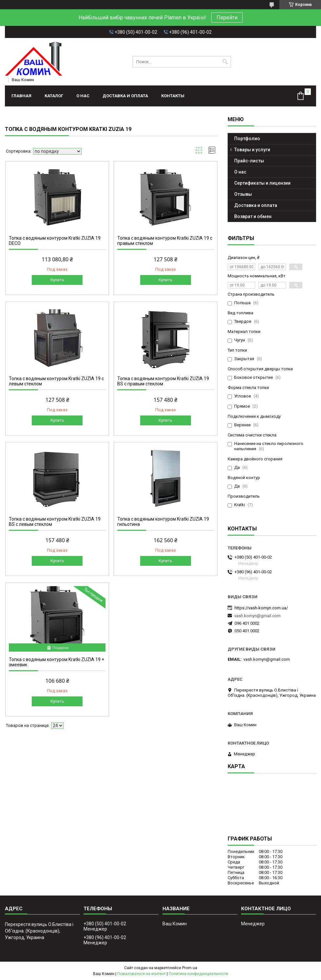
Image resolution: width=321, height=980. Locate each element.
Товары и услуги (252, 150)
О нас (83, 96)
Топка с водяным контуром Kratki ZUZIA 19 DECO (55, 241)
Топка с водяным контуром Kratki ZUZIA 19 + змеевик (57, 662)
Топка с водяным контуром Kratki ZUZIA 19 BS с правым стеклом (163, 381)
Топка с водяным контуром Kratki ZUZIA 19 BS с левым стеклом (55, 522)
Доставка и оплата (125, 96)
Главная (21, 96)
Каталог (54, 96)
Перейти (227, 18)
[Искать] (225, 62)
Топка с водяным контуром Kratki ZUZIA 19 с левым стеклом (56, 381)
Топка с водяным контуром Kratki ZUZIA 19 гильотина (163, 522)
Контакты (173, 96)
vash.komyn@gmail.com (257, 616)
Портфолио (247, 139)
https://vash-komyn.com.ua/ (261, 608)
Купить (57, 280)
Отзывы (243, 194)
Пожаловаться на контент (142, 974)
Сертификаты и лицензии (262, 183)
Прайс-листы (249, 161)
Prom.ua (190, 968)
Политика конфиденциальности (198, 974)
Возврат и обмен (253, 216)
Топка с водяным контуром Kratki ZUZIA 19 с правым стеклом (165, 241)
